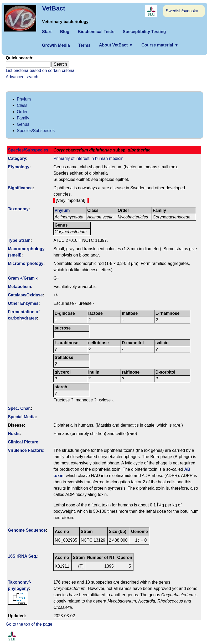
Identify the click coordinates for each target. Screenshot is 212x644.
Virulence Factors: (26, 450)
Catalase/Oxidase (25, 295)
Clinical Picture (23, 442)
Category (17, 158)
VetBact (54, 8)
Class (22, 105)
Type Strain (19, 240)
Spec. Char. (19, 408)
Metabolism (19, 287)
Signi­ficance (20, 188)
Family (23, 118)
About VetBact (116, 45)
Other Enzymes (23, 303)
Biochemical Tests (96, 32)
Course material (160, 45)
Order (22, 112)
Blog (65, 32)
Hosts (14, 434)
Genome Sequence (27, 530)
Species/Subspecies (36, 131)
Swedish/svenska (182, 11)
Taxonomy (18, 209)
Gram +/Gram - (23, 278)
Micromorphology (26, 263)
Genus (23, 124)
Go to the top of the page (29, 624)
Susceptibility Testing (144, 32)
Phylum (24, 99)
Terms (84, 45)
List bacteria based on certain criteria (40, 70)
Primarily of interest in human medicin (88, 158)
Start (47, 32)
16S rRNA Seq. (22, 556)
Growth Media (56, 45)
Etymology (19, 167)
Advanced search (22, 77)
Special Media (22, 417)
